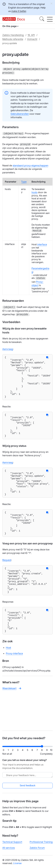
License (17, 863)
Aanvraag (8, 347)
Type (24, 180)
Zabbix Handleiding (13, 35)
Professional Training (41, 842)
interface (42, 243)
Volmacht (32, 39)
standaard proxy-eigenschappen (30, 164)
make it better (19, 11)
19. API (31, 35)
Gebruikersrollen (20, 113)
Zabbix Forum (37, 848)
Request (7, 584)
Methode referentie (13, 39)
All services (9, 848)
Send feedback (27, 785)
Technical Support (12, 842)
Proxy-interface (14, 688)
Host (8, 683)
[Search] (42, 19)
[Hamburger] (50, 19)
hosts (34, 191)
